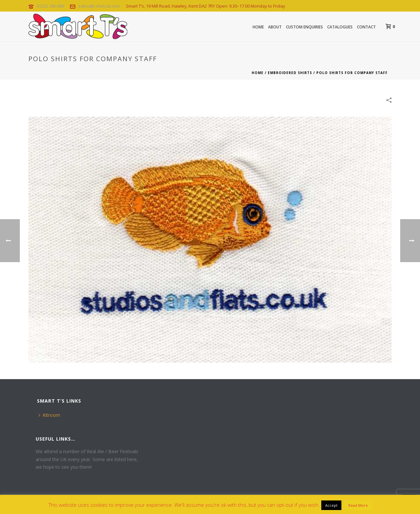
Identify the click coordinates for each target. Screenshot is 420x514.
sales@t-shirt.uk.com (99, 6)
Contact (366, 27)
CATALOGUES (340, 27)
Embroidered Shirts (290, 73)
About (275, 27)
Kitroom (49, 415)
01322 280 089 (50, 6)
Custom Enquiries (304, 27)
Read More (358, 505)
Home (258, 27)
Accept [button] (331, 505)
